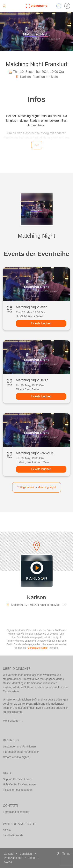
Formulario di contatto (16, 812)
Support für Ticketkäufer (17, 779)
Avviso (8, 862)
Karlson (37, 597)
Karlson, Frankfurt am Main (36, 77)
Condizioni (26, 854)
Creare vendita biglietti (16, 757)
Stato (32, 858)
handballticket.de (13, 835)
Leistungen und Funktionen (19, 746)
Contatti (9, 854)
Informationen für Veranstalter (21, 752)
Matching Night (36, 236)
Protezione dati (13, 858)
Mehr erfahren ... (13, 721)
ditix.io (7, 830)
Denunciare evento (38, 648)
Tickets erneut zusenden (18, 790)
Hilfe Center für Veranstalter (20, 784)
